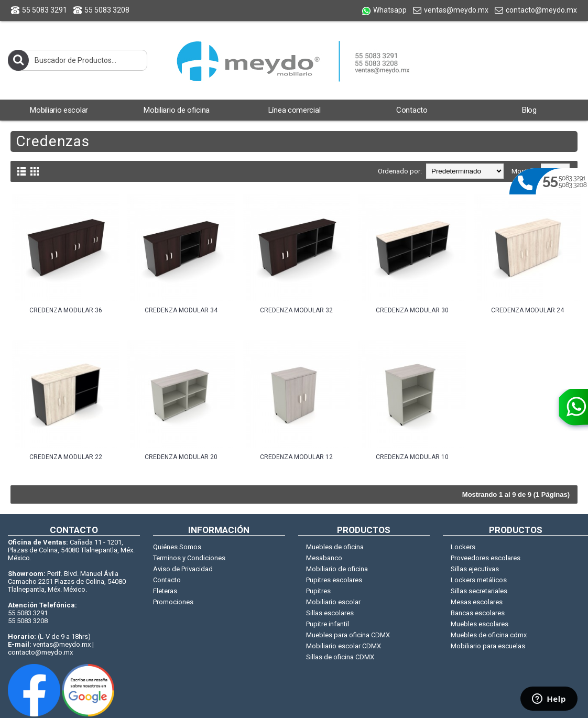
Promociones (173, 602)
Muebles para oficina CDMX (348, 635)
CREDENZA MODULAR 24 (527, 310)
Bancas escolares (478, 613)
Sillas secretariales (479, 591)
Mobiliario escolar (333, 602)
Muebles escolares (480, 624)
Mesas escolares (477, 602)
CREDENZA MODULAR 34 (181, 310)
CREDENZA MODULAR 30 (412, 310)
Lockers (463, 547)
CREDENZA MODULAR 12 (296, 457)
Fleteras (165, 591)
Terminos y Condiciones (189, 558)
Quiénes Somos (177, 547)
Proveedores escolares (486, 558)
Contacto (167, 580)
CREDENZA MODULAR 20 (181, 457)
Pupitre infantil (328, 624)
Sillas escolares (330, 613)
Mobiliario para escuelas (488, 646)
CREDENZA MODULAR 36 (66, 310)
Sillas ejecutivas (475, 569)
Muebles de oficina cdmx (489, 635)
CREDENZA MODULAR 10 (412, 457)
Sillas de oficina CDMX (340, 657)
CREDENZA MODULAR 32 (296, 310)
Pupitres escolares (334, 580)
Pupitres (318, 591)
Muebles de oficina (335, 547)
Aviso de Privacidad (183, 569)
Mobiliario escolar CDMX (344, 646)
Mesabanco (324, 558)
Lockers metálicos (479, 580)
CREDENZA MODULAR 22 (66, 457)
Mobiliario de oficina (337, 569)
